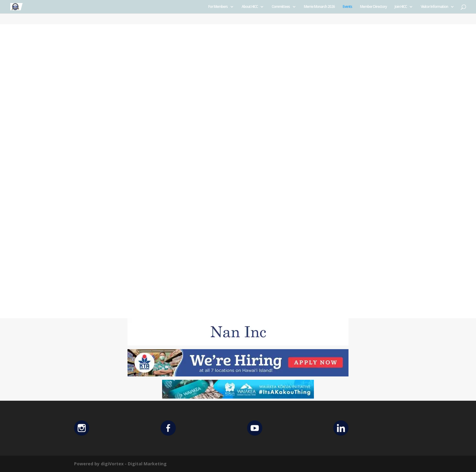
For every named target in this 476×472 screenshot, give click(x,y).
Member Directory (373, 7)
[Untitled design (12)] (238, 344)
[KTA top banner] (238, 375)
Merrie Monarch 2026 (319, 7)
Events (347, 7)
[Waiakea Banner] (238, 397)
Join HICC (401, 7)
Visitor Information (434, 7)
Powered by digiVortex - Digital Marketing (120, 464)
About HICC (250, 7)
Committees (281, 7)
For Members (218, 7)
